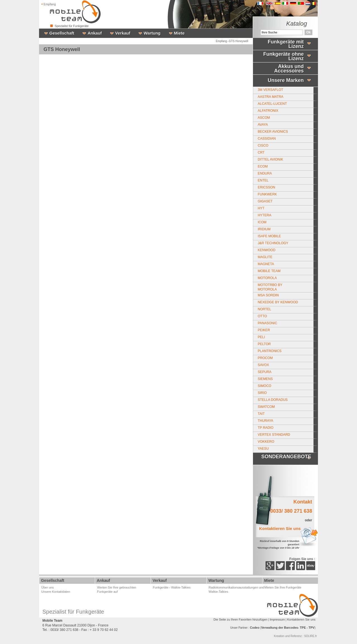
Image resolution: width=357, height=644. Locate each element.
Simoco (265, 386)
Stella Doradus (273, 400)
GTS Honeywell (239, 41)
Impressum (277, 619)
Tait (261, 414)
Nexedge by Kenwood (278, 302)
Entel (263, 180)
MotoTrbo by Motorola (270, 287)
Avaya (263, 125)
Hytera (265, 215)
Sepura (265, 372)
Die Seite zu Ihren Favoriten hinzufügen (241, 619)
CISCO (263, 146)
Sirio (262, 393)
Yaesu (263, 449)
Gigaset (265, 201)
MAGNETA (266, 264)
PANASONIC (267, 323)
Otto (262, 316)
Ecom (263, 166)
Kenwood (266, 250)
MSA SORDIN (268, 295)
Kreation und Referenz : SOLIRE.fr (295, 636)
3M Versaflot (270, 90)
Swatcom (266, 407)
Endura (265, 173)
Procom (265, 358)
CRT (261, 152)
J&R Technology (273, 243)
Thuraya (266, 421)
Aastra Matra (271, 97)
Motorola (267, 278)
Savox (263, 365)
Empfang (49, 4)
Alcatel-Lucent (272, 104)
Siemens (265, 379)
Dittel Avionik (270, 159)
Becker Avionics (273, 132)
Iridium (264, 229)
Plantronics (270, 351)
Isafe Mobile (269, 236)
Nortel (264, 309)
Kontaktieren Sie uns (301, 619)
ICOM (262, 222)
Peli (261, 337)
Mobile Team (269, 271)
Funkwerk (267, 194)
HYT (261, 208)
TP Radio (266, 428)
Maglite (265, 257)
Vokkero (266, 442)
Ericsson (266, 187)
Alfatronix (268, 111)
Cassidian (267, 139)
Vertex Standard (274, 435)
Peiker (264, 330)
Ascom (264, 118)
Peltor (264, 344)
